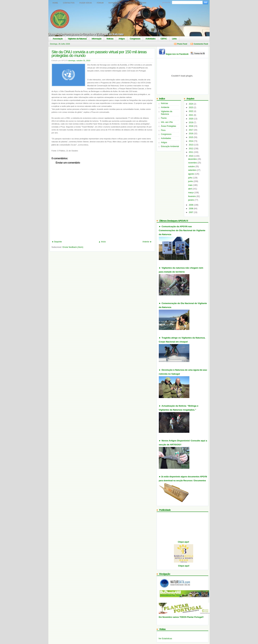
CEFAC (164, 39)
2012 (191, 149)
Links (174, 39)
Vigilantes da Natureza (77, 39)
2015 (191, 137)
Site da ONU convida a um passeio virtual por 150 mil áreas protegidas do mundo (99, 54)
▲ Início (102, 242)
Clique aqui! (184, 542)
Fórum (100, 3)
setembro (192, 170)
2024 (191, 104)
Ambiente (165, 107)
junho (191, 181)
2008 (191, 209)
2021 (191, 115)
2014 (191, 141)
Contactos (69, 3)
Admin (143, 3)
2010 (191, 156)
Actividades (150, 39)
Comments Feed (201, 44)
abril (190, 189)
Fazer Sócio (86, 3)
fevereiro (192, 196)
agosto (191, 174)
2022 (191, 111)
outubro (192, 167)
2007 (191, 212)
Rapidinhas (114, 3)
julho (190, 178)
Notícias (110, 39)
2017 (191, 130)
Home (55, 3)
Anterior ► (147, 242)
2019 (191, 123)
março (191, 193)
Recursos (130, 3)
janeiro (191, 200)
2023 (191, 107)
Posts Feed (182, 44)
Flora (163, 130)
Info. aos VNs (167, 122)
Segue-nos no (186, 54)
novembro (193, 163)
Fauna (164, 118)
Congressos (135, 39)
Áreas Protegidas (168, 126)
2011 (191, 152)
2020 (191, 119)
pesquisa (166, 2)
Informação (97, 39)
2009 (191, 205)
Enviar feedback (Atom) (73, 247)
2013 (191, 145)
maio (190, 185)
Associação (58, 39)
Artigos (122, 39)
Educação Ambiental (170, 146)
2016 (191, 134)
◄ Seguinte (57, 242)
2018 (191, 126)
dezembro (193, 159)
